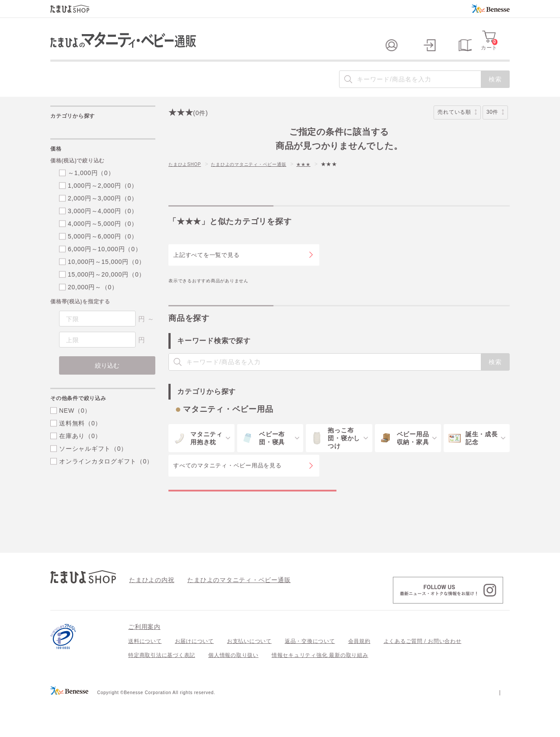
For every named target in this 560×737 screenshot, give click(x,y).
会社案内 (499, 727)
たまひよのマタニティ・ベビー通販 (262, 182)
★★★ (325, 182)
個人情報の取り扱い (233, 691)
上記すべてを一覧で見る (206, 272)
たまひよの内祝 (149, 615)
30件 (495, 130)
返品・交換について (310, 677)
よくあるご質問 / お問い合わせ (423, 677)
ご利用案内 (144, 662)
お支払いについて (249, 677)
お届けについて (194, 677)
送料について (145, 677)
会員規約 (359, 677)
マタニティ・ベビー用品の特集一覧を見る (252, 517)
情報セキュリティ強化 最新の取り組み (320, 691)
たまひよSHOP (188, 182)
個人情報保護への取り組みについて (425, 727)
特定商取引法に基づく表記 (162, 691)
